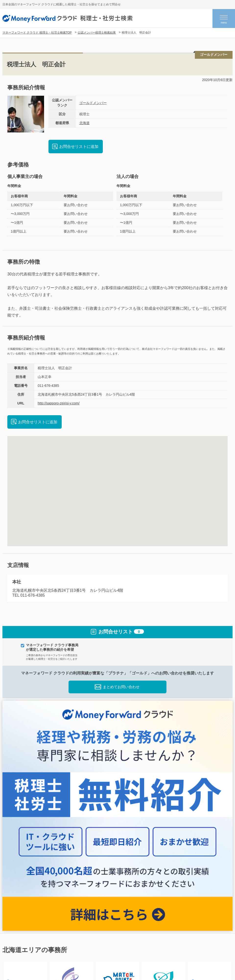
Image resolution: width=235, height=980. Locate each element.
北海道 (84, 123)
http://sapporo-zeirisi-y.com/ (59, 403)
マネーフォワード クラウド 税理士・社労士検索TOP (37, 33)
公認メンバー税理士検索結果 (97, 33)
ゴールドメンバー (93, 103)
